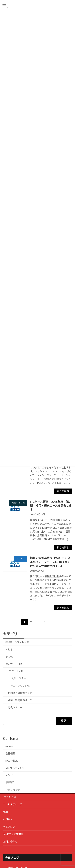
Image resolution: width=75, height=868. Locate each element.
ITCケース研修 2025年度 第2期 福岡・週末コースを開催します (51, 506)
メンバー (10, 775)
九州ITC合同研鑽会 (13, 834)
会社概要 (10, 753)
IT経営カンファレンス (17, 642)
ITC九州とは (12, 761)
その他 (9, 657)
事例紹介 (10, 782)
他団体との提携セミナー (21, 693)
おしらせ (10, 649)
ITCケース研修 (16, 671)
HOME (9, 746)
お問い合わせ (13, 790)
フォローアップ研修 (19, 686)
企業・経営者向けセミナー (22, 700)
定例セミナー (15, 707)
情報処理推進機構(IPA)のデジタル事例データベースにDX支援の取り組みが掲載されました (50, 562)
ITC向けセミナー (17, 679)
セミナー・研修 (14, 664)
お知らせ (8, 819)
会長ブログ (9, 827)
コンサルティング (15, 768)
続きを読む (63, 491)
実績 (5, 812)
